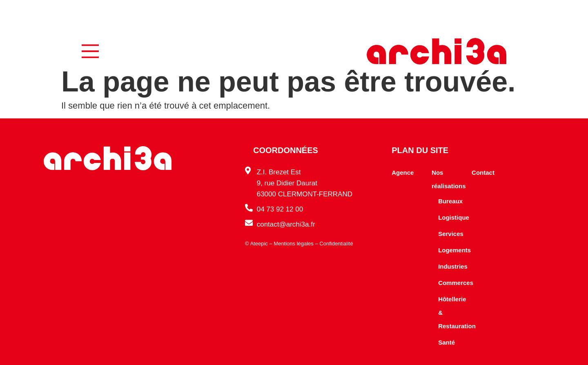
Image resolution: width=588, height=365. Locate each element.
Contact (483, 172)
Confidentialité (336, 244)
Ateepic (259, 244)
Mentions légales (294, 244)
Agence (403, 172)
